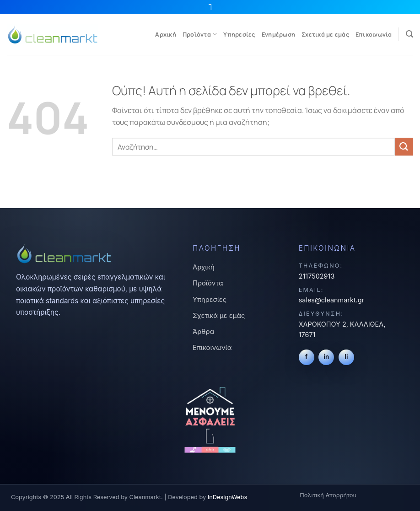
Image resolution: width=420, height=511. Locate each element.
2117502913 (317, 276)
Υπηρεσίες (239, 34)
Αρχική (166, 34)
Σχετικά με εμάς (325, 34)
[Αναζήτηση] (409, 34)
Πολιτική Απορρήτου (328, 495)
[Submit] (404, 147)
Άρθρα (203, 332)
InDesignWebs (227, 497)
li (346, 357)
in (326, 357)
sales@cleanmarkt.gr (331, 300)
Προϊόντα (200, 34)
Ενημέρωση (278, 34)
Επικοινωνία (374, 34)
